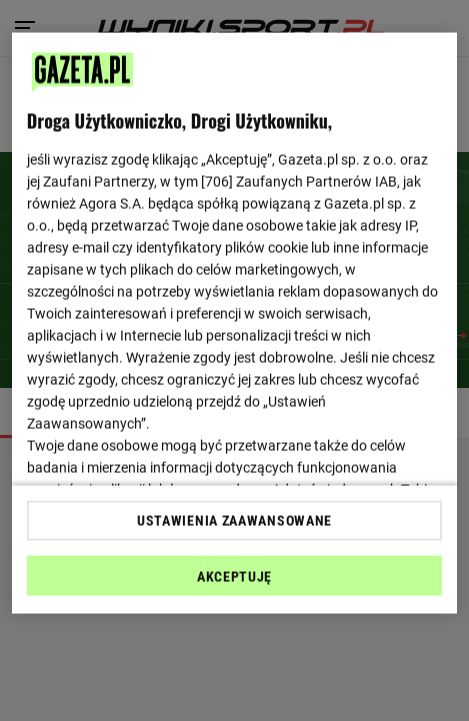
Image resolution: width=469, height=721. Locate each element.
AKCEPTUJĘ (234, 576)
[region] (235, 323)
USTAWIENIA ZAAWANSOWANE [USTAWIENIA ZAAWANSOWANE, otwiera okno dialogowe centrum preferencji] (234, 520)
